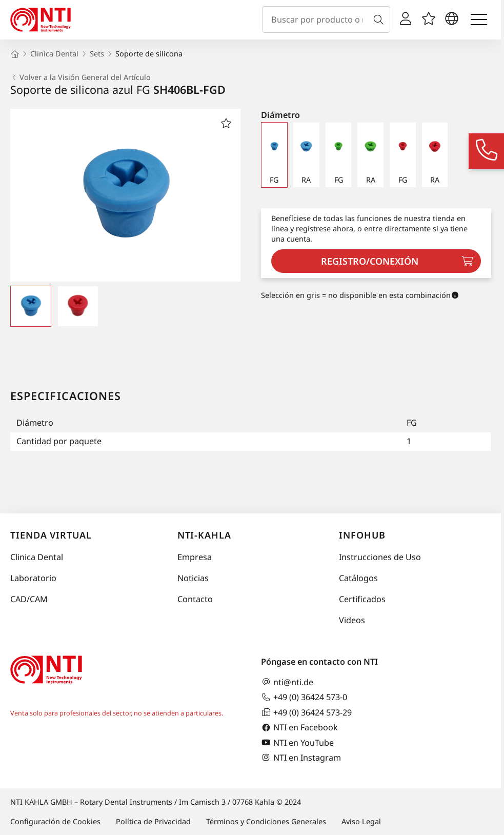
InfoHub (362, 535)
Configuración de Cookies (55, 821)
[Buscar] (380, 19)
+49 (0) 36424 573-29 (306, 712)
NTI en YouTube (297, 742)
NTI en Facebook (299, 728)
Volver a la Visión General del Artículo (80, 77)
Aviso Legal (361, 821)
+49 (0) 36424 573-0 (304, 697)
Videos (352, 620)
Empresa (195, 557)
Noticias (193, 578)
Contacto (195, 599)
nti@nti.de (287, 682)
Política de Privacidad (153, 821)
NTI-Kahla (204, 535)
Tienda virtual (51, 535)
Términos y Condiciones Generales (266, 821)
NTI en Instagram (301, 757)
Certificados (362, 599)
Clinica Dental (37, 557)
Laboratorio (33, 578)
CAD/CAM (29, 599)
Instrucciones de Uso (380, 557)
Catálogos (358, 578)
